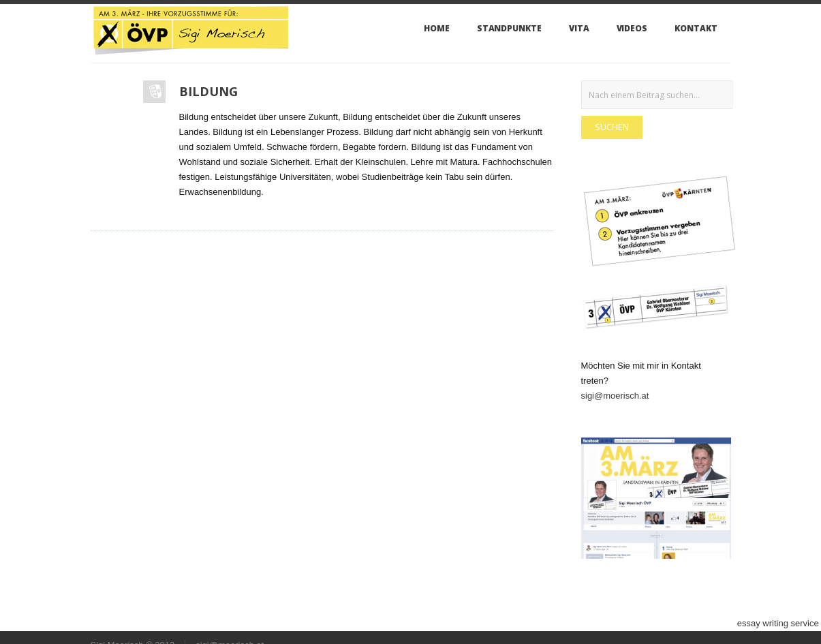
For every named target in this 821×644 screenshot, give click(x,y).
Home (437, 28)
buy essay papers (266, 623)
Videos (632, 28)
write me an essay (643, 623)
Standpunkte (509, 28)
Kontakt (696, 28)
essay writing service (778, 623)
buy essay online (490, 623)
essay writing (328, 623)
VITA (579, 28)
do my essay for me (38, 623)
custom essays (708, 623)
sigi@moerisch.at (615, 396)
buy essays (545, 623)
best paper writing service (182, 623)
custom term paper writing (406, 623)
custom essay (104, 623)
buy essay (587, 623)
